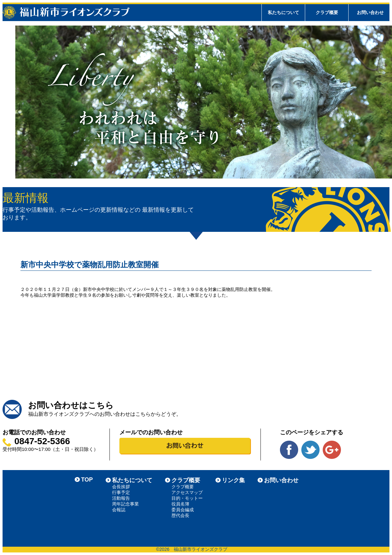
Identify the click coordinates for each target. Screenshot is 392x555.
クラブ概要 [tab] (327, 12)
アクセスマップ (187, 492)
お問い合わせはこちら (71, 405)
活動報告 (121, 498)
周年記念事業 (125, 504)
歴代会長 (180, 515)
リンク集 (233, 480)
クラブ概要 (186, 480)
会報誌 (119, 510)
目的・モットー (187, 498)
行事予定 (121, 492)
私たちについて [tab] (283, 12)
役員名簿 (180, 504)
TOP (87, 480)
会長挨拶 (121, 487)
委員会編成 (183, 510)
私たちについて (132, 480)
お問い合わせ (370, 12)
